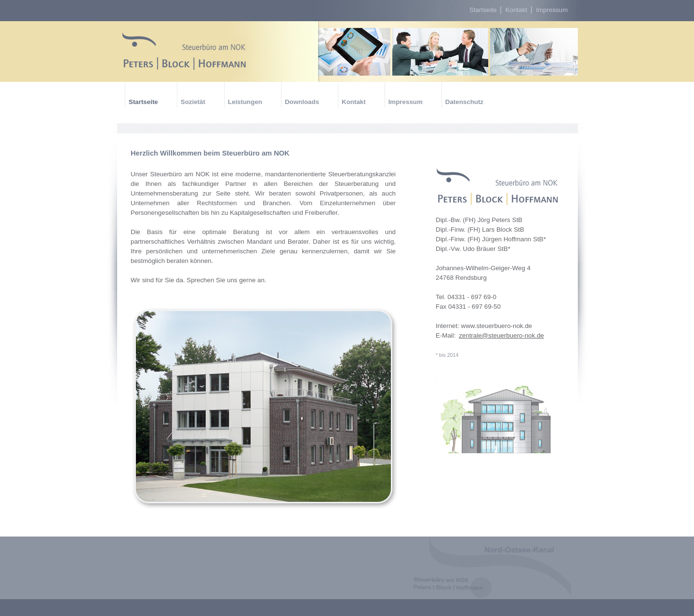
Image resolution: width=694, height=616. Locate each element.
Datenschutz (464, 102)
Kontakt (517, 10)
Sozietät (193, 102)
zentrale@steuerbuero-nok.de (501, 335)
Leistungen (245, 102)
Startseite (484, 10)
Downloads (302, 102)
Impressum (552, 10)
